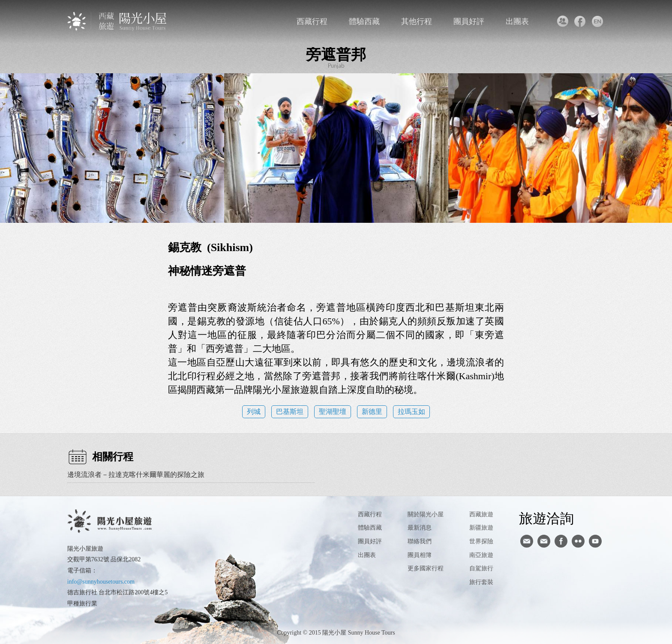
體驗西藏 (364, 21)
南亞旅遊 (481, 555)
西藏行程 (312, 21)
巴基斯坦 (290, 412)
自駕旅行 (481, 568)
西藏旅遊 (481, 514)
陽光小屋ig (544, 541)
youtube (595, 541)
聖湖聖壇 (333, 412)
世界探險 (481, 541)
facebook (580, 21)
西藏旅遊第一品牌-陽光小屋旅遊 (118, 21)
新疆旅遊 (481, 528)
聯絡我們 (562, 21)
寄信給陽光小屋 (527, 541)
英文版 (597, 21)
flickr (578, 541)
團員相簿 (420, 555)
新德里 (372, 412)
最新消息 (420, 528)
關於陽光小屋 (426, 514)
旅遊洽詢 (546, 518)
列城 (254, 412)
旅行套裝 (481, 582)
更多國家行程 (426, 568)
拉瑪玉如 (411, 412)
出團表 (517, 21)
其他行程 (417, 21)
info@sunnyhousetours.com (101, 582)
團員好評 (469, 21)
